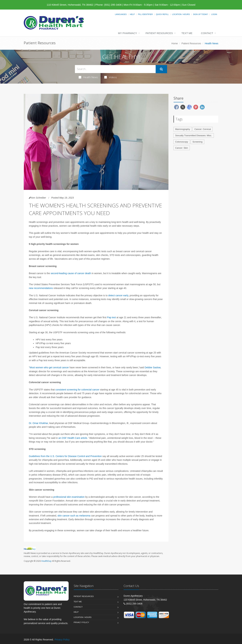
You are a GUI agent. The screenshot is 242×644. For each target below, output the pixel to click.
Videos (111, 77)
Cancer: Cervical (203, 129)
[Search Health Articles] (115, 69)
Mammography (183, 129)
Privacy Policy (81, 622)
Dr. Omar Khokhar (38, 423)
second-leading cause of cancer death (71, 273)
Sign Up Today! (201, 14)
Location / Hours (181, 14)
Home (175, 43)
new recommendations (41, 288)
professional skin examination (69, 497)
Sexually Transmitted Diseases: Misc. (194, 135)
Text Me (187, 33)
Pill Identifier (145, 14)
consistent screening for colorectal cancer (77, 390)
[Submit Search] (161, 69)
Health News (88, 77)
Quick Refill (162, 14)
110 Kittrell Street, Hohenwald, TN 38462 (70, 5)
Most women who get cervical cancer (49, 367)
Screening (198, 142)
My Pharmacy (127, 33)
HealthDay (46, 561)
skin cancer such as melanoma (74, 516)
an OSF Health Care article (73, 438)
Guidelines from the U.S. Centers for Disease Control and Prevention (65, 456)
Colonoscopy (182, 142)
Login (214, 14)
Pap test (111, 317)
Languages (121, 14)
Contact (207, 33)
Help (132, 14)
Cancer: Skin (182, 148)
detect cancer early (118, 295)
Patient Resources (159, 33)
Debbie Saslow (152, 367)
